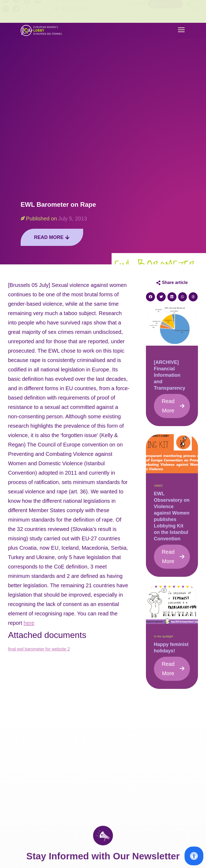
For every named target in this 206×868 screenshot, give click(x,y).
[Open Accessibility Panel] (194, 856)
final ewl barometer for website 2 (39, 649)
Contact (140, 11)
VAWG (159, 486)
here (29, 623)
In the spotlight (164, 636)
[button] (181, 30)
